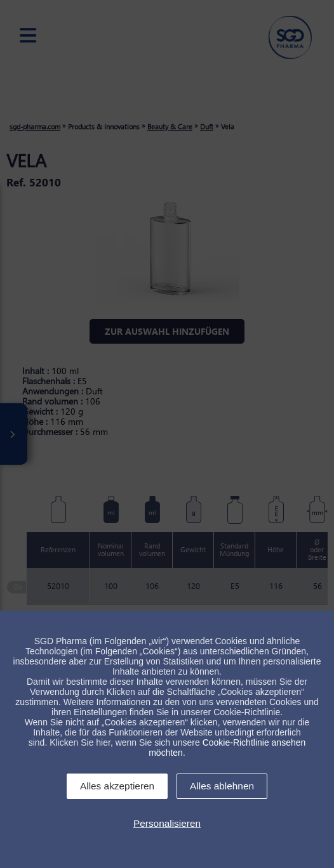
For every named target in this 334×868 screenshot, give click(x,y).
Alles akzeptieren (117, 786)
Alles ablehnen (222, 786)
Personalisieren (167, 823)
